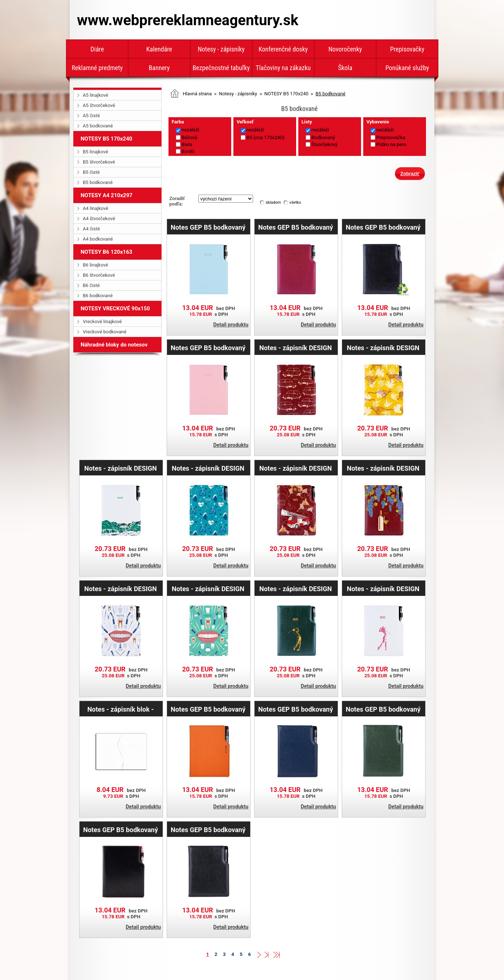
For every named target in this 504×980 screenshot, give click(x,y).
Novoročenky (345, 49)
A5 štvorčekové (99, 105)
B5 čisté (91, 172)
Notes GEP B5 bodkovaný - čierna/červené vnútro (121, 830)
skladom (273, 202)
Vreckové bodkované (105, 332)
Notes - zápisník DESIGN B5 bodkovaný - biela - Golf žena (383, 589)
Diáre (97, 49)
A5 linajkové (96, 95)
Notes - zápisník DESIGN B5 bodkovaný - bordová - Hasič (296, 468)
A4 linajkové (96, 208)
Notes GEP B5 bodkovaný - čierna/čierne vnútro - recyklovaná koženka (383, 227)
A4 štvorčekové (99, 219)
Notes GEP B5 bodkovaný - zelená (383, 709)
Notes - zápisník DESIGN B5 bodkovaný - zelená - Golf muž (296, 589)
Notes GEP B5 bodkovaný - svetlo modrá (208, 227)
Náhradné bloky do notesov (114, 345)
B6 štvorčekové (99, 275)
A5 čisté (91, 116)
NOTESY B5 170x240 (106, 139)
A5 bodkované (98, 126)
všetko (295, 202)
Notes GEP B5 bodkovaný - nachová (296, 227)
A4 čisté (91, 229)
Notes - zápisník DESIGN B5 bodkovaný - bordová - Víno (383, 468)
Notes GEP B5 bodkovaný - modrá (296, 709)
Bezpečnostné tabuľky (221, 68)
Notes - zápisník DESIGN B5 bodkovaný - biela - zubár (121, 589)
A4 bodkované (98, 239)
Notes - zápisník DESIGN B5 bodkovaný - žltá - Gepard (383, 348)
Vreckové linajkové (102, 321)
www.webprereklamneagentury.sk (188, 20)
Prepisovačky (407, 49)
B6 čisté (91, 285)
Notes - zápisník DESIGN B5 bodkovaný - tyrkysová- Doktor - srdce (208, 468)
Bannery (159, 68)
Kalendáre (159, 49)
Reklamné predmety (97, 68)
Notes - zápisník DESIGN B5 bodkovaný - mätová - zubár (208, 589)
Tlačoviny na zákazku (283, 68)
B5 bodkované (98, 182)
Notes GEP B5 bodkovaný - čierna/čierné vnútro (208, 830)
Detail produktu (231, 325)
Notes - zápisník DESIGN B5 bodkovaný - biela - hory (121, 468)
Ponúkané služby (407, 68)
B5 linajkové (95, 152)
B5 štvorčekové (99, 162)
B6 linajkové (95, 265)
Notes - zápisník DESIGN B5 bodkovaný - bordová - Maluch (296, 348)
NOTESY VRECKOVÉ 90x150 (115, 309)
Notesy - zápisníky (221, 49)
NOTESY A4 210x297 (106, 195)
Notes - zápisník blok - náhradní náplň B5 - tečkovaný (120, 709)
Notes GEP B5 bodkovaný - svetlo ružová (208, 348)
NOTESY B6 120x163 (106, 252)
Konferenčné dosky (283, 49)
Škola (345, 68)
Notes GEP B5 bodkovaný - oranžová (208, 709)
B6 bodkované (98, 296)
